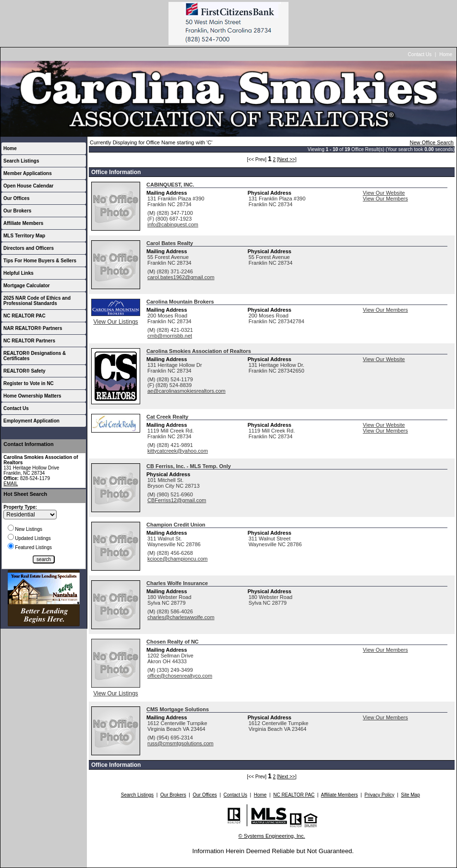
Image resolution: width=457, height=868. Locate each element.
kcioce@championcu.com (178, 559)
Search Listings (21, 161)
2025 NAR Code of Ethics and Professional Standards (37, 301)
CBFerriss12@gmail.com (177, 500)
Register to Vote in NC (29, 383)
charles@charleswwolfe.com (181, 617)
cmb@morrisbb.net (170, 336)
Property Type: (20, 507)
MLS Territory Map (24, 236)
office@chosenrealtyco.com (180, 676)
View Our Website (384, 193)
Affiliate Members (23, 223)
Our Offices (16, 198)
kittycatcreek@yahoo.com (178, 451)
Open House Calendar (28, 186)
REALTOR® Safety (24, 371)
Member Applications (28, 173)
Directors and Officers (29, 248)
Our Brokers (17, 211)
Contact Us (420, 54)
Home (446, 54)
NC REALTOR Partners (29, 341)
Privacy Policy (379, 795)
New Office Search (432, 142)
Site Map (410, 795)
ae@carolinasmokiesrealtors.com (186, 391)
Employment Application (31, 421)
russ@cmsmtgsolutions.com (180, 743)
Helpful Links (18, 273)
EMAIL (11, 484)
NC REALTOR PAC (24, 316)
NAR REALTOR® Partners (33, 328)
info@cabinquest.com (173, 224)
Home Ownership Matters (32, 396)
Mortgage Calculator (27, 286)
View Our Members (385, 199)
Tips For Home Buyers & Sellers (40, 261)
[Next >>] (287, 159)
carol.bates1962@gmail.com (181, 277)
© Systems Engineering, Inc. (272, 836)
